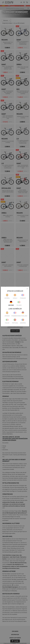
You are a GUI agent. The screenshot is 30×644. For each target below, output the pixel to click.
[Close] (27, 289)
